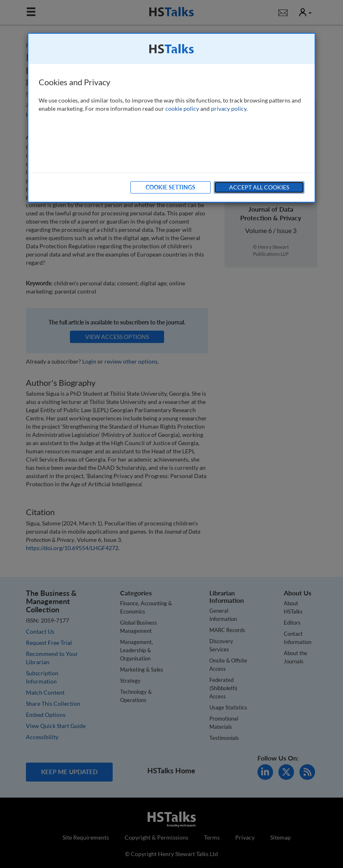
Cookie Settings (170, 187)
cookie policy (182, 108)
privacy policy (229, 108)
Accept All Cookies (259, 187)
